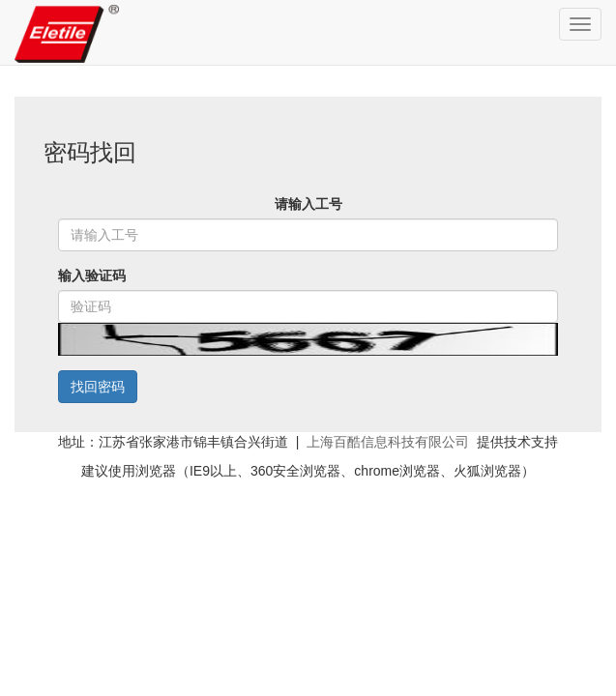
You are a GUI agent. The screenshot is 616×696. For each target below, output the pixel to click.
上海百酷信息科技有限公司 (388, 442)
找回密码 (98, 387)
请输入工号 (308, 204)
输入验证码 (92, 275)
